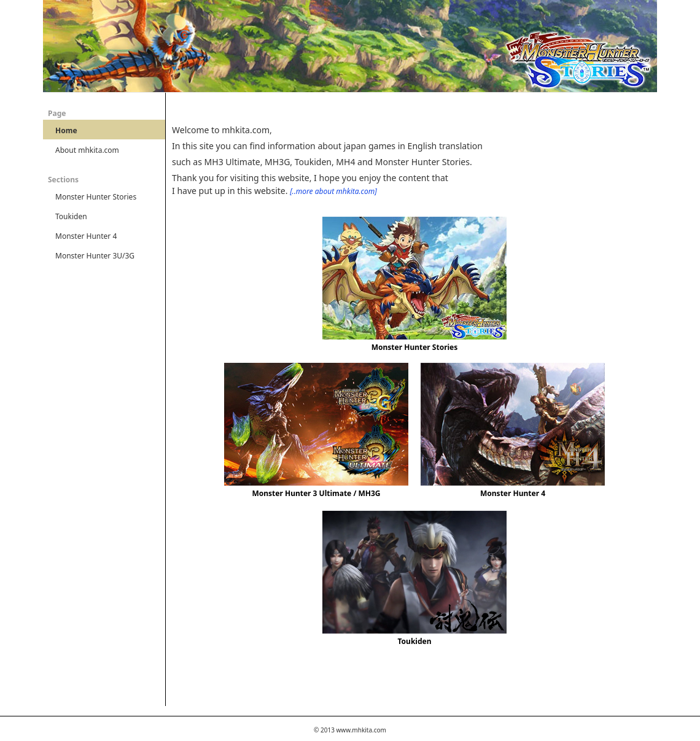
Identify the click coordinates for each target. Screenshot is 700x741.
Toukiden (415, 641)
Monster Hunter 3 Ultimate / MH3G (316, 493)
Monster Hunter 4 (513, 493)
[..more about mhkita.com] (333, 191)
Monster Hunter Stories (415, 347)
